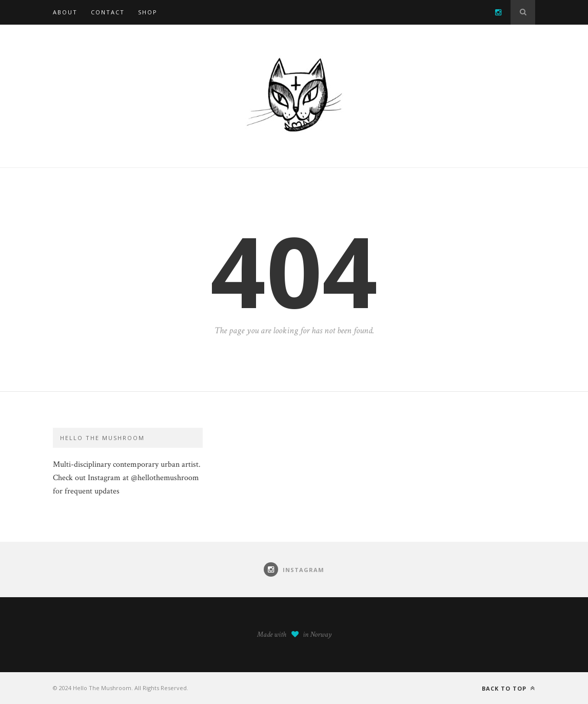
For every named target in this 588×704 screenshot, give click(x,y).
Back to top (508, 688)
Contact (108, 12)
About (65, 12)
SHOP (148, 12)
